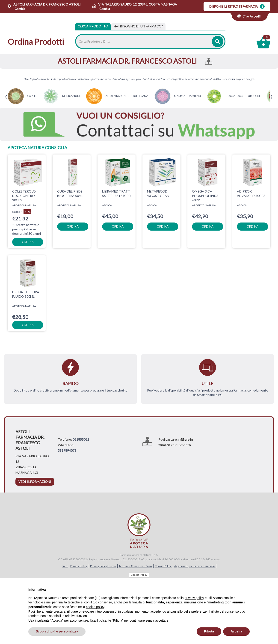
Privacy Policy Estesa (103, 566)
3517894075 (67, 450)
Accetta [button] (236, 631)
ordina (28, 242)
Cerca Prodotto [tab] (93, 26)
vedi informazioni (35, 482)
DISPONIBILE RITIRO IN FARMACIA (234, 6)
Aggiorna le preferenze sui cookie (195, 566)
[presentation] (6, 97)
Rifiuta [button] (209, 631)
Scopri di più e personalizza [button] (57, 631)
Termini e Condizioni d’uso (135, 566)
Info (65, 566)
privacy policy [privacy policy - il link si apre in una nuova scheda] (194, 598)
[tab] (138, 26)
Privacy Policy (79, 566)
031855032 (81, 439)
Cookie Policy (163, 566)
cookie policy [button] (95, 607)
